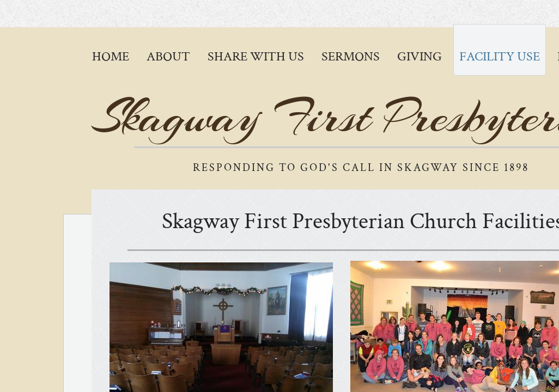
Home (111, 56)
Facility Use (500, 56)
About (168, 56)
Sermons (351, 56)
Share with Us (256, 56)
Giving (420, 56)
